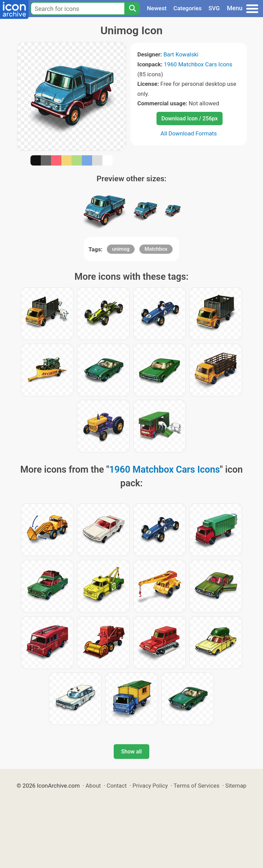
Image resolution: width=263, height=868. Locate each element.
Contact (117, 786)
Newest (157, 8)
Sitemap (236, 786)
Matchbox (156, 249)
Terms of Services (197, 786)
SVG (214, 8)
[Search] (132, 9)
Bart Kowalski (181, 54)
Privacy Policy (150, 786)
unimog (121, 249)
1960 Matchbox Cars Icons (198, 64)
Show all (131, 752)
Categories (187, 8)
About (93, 786)
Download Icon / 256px (189, 119)
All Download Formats (189, 133)
